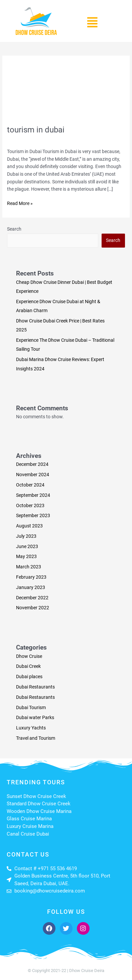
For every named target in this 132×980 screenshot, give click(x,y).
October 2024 (30, 485)
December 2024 (32, 464)
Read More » (20, 203)
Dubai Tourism (31, 707)
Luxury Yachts (31, 728)
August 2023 (29, 526)
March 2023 (29, 567)
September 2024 (33, 495)
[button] (93, 23)
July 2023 (26, 536)
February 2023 (31, 577)
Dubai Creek (28, 666)
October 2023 (30, 505)
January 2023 (31, 587)
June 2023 (27, 546)
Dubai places (29, 677)
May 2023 (26, 556)
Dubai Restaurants (35, 687)
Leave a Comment (26, 140)
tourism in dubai (36, 130)
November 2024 (33, 475)
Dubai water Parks (35, 717)
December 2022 (32, 598)
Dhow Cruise (29, 656)
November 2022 (33, 608)
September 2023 (33, 515)
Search (14, 229)
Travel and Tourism (68, 140)
